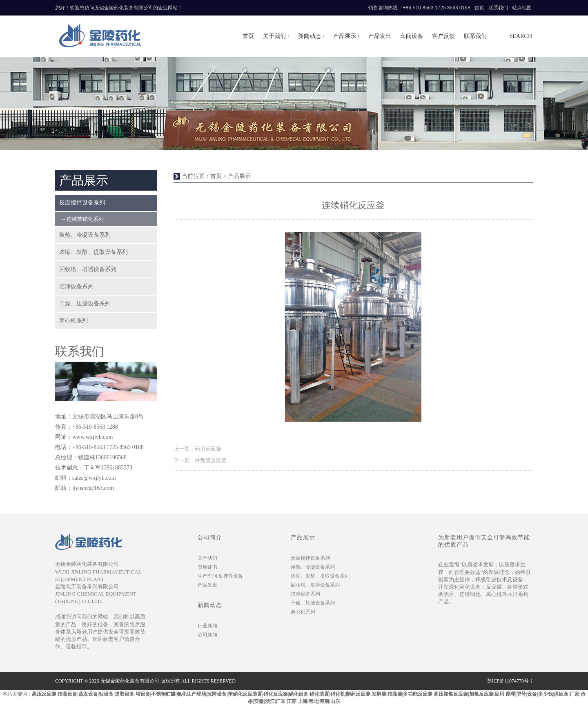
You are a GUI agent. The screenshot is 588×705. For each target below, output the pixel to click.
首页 (479, 8)
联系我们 (498, 8)
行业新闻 (207, 626)
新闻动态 (310, 36)
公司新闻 (207, 635)
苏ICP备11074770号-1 (510, 681)
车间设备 (412, 36)
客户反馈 (443, 36)
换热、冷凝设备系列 (85, 235)
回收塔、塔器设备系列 (88, 269)
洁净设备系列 (76, 286)
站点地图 (522, 8)
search (521, 36)
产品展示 (345, 36)
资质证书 (207, 567)
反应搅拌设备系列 (82, 203)
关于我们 (274, 36)
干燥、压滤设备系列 (85, 304)
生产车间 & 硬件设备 (220, 576)
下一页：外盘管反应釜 (200, 460)
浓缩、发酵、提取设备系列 (94, 252)
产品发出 (380, 36)
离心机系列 (73, 321)
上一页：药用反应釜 (197, 449)
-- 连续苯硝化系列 (81, 219)
